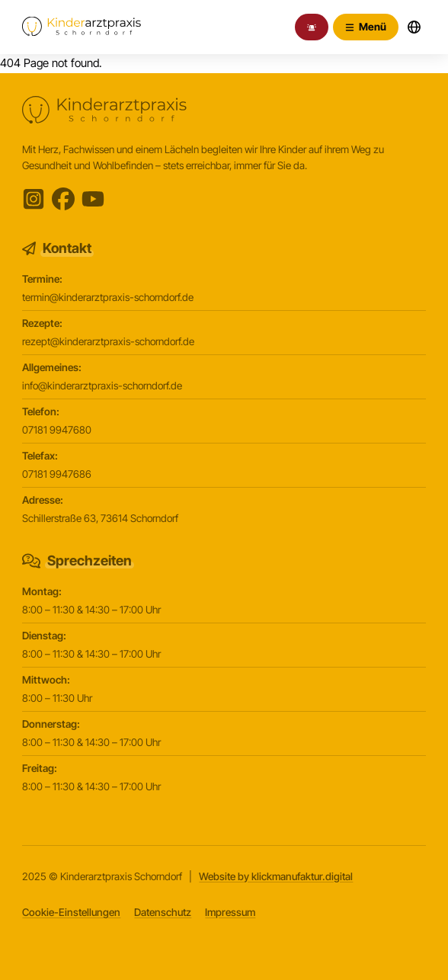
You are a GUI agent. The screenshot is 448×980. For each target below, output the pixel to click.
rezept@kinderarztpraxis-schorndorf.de (108, 341)
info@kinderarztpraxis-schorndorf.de (102, 386)
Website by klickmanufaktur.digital (276, 876)
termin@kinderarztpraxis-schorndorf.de (108, 297)
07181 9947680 (57, 430)
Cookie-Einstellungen (71, 912)
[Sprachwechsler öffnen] (414, 27)
